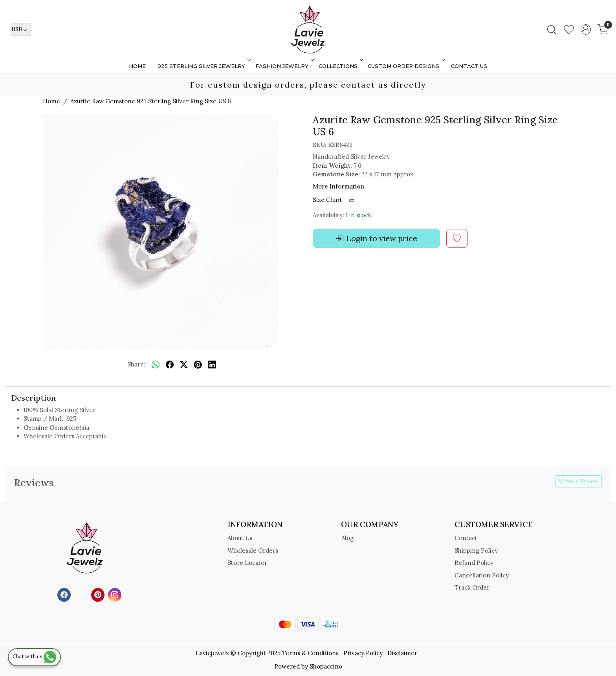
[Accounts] (586, 29)
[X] (82, 594)
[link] (552, 29)
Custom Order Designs (405, 66)
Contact (466, 538)
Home (137, 66)
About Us (240, 538)
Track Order (472, 587)
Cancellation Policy (482, 575)
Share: (136, 364)
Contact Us (469, 66)
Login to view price (376, 238)
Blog (347, 538)
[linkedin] (212, 365)
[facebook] (170, 365)
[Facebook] (65, 594)
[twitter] (184, 365)
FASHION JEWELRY (284, 66)
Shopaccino (326, 666)
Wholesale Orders (253, 551)
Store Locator (247, 563)
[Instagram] (116, 594)
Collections (340, 66)
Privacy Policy (363, 653)
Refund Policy (474, 563)
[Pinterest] (99, 594)
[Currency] (21, 29)
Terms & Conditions (310, 653)
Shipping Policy (476, 551)
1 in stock (358, 215)
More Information (338, 186)
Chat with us (34, 657)
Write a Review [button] (578, 481)
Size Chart (336, 200)
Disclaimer (402, 653)
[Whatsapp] (156, 365)
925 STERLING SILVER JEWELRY (203, 66)
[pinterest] (198, 365)
